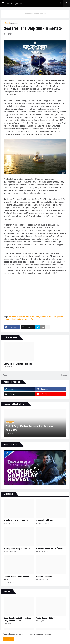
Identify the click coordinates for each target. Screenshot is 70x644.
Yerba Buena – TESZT (45, 618)
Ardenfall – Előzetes (45, 520)
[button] (3, 3)
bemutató (21, 317)
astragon (15, 23)
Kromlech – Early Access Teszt (17, 520)
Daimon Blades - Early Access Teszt (17, 578)
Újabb (5, 375)
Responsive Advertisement (35, 14)
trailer (24, 319)
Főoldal (7, 23)
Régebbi (64, 375)
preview (60, 317)
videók (30, 319)
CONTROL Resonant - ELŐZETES (50, 548)
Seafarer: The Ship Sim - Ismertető (19, 364)
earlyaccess (51, 317)
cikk (28, 317)
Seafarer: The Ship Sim (12, 319)
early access (41, 317)
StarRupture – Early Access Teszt (18, 548)
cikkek (33, 317)
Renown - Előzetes (44, 577)
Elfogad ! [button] (8, 639)
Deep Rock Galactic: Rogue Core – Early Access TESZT (18, 619)
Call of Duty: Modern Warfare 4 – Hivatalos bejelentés (29, 428)
